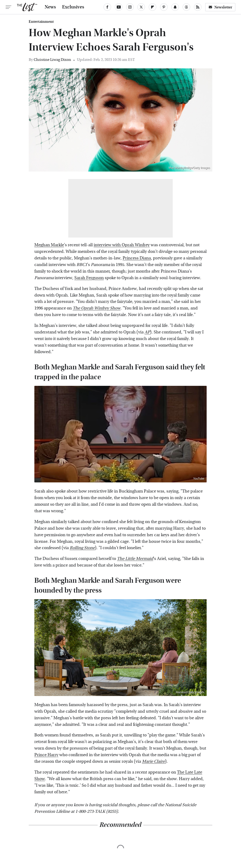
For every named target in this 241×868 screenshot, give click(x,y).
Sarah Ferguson (89, 278)
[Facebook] (107, 7)
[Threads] (186, 7)
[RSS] (198, 7)
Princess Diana (137, 258)
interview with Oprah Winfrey (122, 245)
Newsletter (220, 7)
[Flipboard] (153, 7)
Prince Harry (46, 755)
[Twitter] (141, 7)
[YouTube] (119, 7)
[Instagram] (130, 7)
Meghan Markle (49, 245)
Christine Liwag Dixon (52, 60)
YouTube (199, 479)
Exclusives (73, 7)
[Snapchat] (175, 7)
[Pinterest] (164, 7)
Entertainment (41, 22)
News (50, 7)
